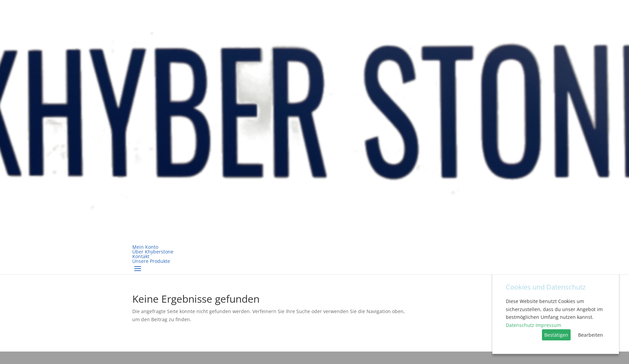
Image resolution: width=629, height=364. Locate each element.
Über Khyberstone (153, 252)
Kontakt (141, 256)
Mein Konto (145, 247)
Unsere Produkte (151, 261)
